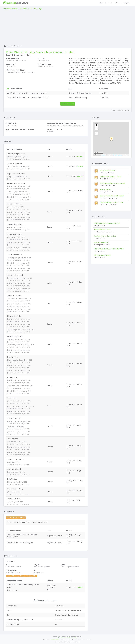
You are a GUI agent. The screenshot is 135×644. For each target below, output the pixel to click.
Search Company (123, 3)
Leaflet (103, 155)
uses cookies (55, 640)
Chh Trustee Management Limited (112, 183)
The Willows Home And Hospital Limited (109, 249)
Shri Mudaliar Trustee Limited (111, 177)
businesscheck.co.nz (11, 9)
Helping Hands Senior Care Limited (107, 223)
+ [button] (97, 125)
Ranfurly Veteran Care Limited (105, 236)
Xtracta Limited (105, 189)
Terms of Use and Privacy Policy (67, 638)
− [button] (97, 129)
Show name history (68, 104)
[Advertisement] (67, 27)
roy (36, 9)
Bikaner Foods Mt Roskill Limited (112, 196)
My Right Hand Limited (103, 255)
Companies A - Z (105, 3)
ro (32, 9)
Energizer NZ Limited (108, 170)
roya (40, 9)
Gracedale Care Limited (103, 230)
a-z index (23, 9)
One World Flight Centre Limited (112, 202)
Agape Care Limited (101, 242)
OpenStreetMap (117, 155)
